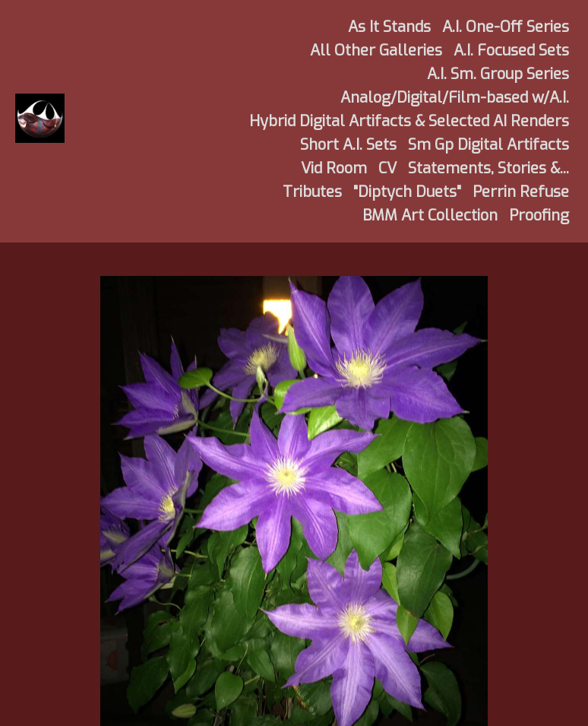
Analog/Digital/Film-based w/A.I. (455, 98)
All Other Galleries (376, 51)
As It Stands (389, 27)
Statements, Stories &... (488, 168)
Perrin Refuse (521, 192)
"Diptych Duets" (407, 192)
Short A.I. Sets (348, 145)
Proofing (539, 216)
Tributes (312, 192)
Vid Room (334, 168)
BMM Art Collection (430, 216)
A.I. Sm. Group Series (498, 74)
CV (387, 168)
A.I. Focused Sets (511, 51)
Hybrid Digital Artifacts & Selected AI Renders (409, 121)
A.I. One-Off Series (506, 27)
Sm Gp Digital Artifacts (488, 145)
